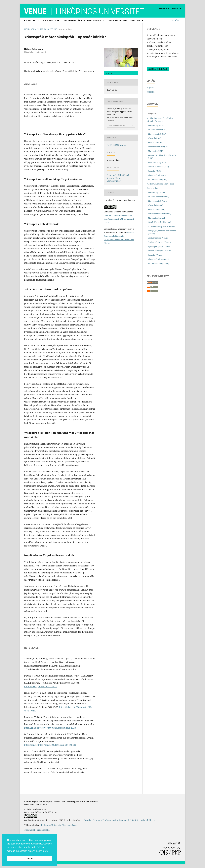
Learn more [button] (42, 851)
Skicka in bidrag (118, 20)
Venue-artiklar (51, 20)
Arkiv (33, 29)
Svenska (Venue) (155, 255)
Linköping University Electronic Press (59, 825)
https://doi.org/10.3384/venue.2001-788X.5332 (52, 63)
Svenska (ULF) (154, 171)
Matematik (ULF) (156, 151)
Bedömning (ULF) (156, 125)
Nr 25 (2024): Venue (48, 29)
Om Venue (136, 20)
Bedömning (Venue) (157, 192)
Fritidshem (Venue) (157, 209)
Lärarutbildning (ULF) (158, 175)
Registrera (164, 8)
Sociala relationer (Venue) (159, 242)
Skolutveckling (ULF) (157, 162)
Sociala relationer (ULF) (158, 167)
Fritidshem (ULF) (156, 142)
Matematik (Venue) (156, 218)
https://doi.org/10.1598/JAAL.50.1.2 (41, 686)
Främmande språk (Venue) (160, 251)
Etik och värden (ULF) (158, 130)
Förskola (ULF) (155, 138)
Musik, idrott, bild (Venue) (160, 222)
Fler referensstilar (117, 125)
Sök (176, 20)
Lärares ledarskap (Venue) (160, 214)
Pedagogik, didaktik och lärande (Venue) (118, 177)
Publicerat (31, 20)
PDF (110, 73)
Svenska (151, 92)
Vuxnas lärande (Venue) (159, 263)
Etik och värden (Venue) (159, 197)
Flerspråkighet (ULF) (157, 134)
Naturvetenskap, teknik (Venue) (162, 226)
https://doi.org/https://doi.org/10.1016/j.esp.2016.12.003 (50, 745)
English (150, 87)
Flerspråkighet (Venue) (158, 201)
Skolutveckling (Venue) (158, 238)
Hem (26, 29)
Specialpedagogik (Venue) (159, 246)
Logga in (177, 8)
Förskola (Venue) (156, 205)
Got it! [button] (30, 858)
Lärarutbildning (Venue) (159, 259)
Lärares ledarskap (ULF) (159, 147)
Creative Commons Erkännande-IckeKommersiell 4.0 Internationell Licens (119, 820)
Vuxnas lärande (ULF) (158, 180)
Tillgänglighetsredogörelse (37, 830)
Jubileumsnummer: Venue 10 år (160, 184)
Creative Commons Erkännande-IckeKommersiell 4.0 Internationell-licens (119, 219)
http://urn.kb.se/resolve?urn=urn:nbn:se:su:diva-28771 (50, 728)
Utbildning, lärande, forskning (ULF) (84, 20)
